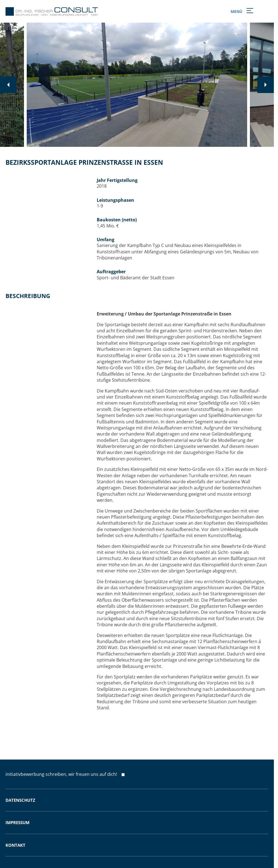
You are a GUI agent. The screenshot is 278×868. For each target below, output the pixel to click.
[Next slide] (266, 85)
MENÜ (241, 11)
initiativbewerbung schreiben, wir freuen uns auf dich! (61, 774)
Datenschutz (20, 800)
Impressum (17, 822)
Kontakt (15, 845)
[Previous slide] (8, 85)
